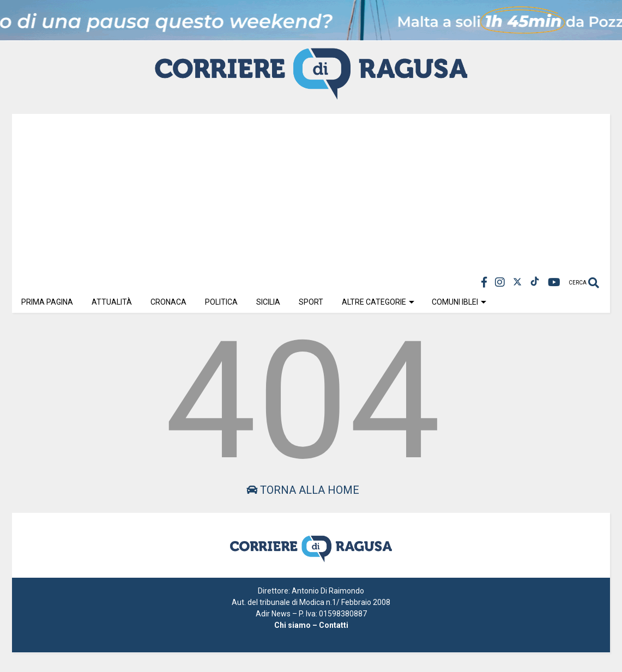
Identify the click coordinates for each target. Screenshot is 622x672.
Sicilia (268, 302)
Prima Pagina (47, 302)
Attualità (112, 302)
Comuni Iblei (459, 302)
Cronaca (168, 302)
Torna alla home (303, 490)
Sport (311, 302)
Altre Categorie (378, 302)
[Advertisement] (311, 190)
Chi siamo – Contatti (311, 625)
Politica (221, 302)
